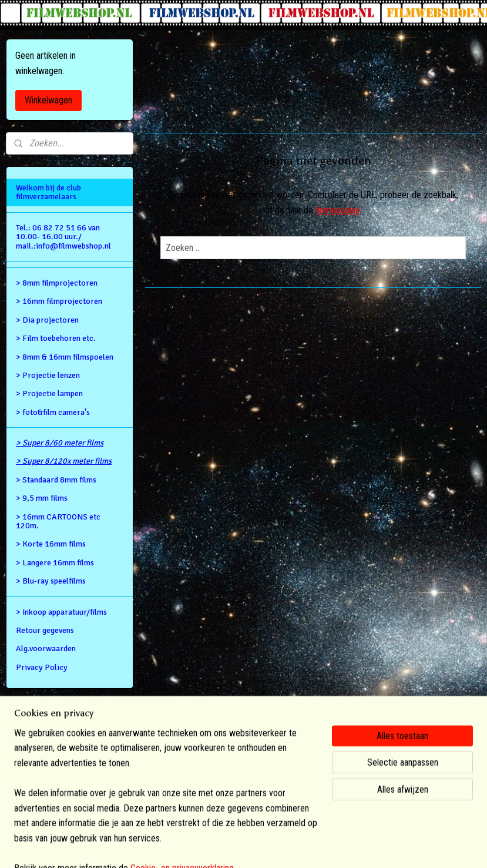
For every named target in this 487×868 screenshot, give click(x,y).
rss (227, 847)
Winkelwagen (48, 100)
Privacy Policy (42, 667)
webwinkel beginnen (264, 847)
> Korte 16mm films (51, 544)
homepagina (337, 210)
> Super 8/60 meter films (60, 443)
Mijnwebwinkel (348, 847)
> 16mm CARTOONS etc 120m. (58, 521)
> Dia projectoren (47, 320)
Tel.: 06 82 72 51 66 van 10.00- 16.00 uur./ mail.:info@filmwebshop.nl (63, 237)
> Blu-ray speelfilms (51, 581)
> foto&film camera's (53, 412)
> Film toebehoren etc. (56, 338)
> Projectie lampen (49, 393)
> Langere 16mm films (55, 563)
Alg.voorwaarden (46, 649)
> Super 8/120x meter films (64, 461)
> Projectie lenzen (48, 375)
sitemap (206, 847)
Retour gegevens (45, 630)
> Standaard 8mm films (56, 480)
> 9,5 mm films (42, 498)
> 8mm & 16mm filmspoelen (65, 357)
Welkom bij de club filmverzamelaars (48, 192)
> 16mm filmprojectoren (59, 301)
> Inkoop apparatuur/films (61, 612)
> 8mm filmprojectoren (57, 283)
